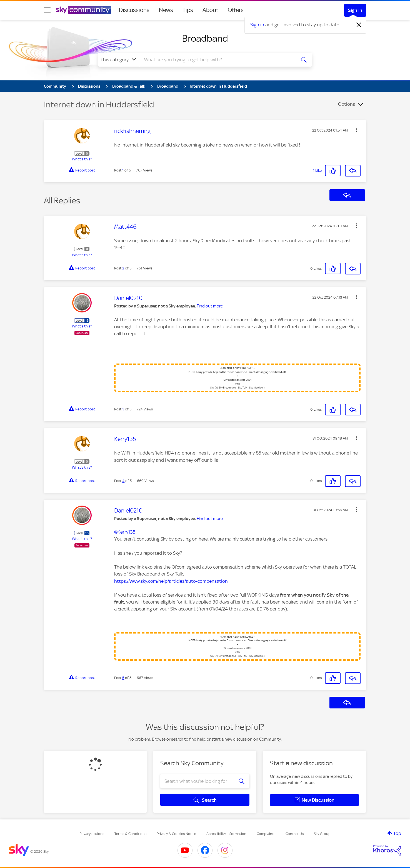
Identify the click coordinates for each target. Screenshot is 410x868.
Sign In (355, 10)
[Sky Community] (83, 10)
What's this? (82, 159)
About (210, 10)
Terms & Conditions (130, 834)
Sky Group (322, 834)
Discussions (134, 10)
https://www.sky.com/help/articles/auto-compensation (171, 581)
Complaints (266, 834)
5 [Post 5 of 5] (123, 678)
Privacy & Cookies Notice (176, 834)
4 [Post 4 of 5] (123, 481)
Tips (188, 10)
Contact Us (295, 834)
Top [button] (397, 833)
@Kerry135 (125, 532)
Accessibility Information (226, 834)
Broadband (205, 38)
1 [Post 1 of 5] (123, 170)
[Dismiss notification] (359, 25)
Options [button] (347, 104)
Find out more (210, 306)
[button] (357, 130)
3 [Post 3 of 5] (123, 409)
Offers (236, 10)
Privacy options (92, 834)
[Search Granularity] (119, 60)
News (166, 10)
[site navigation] (47, 10)
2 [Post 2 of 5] (123, 268)
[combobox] (217, 60)
